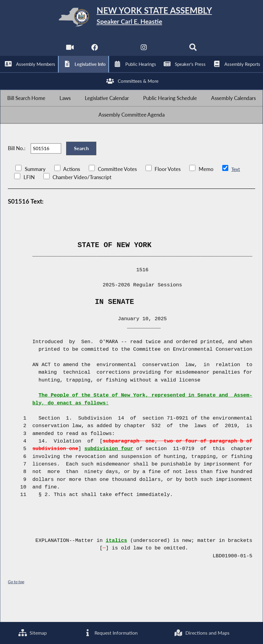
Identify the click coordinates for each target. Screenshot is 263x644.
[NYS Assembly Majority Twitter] (119, 52)
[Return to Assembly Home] (132, 18)
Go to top (16, 602)
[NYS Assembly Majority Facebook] (94, 52)
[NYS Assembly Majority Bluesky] (169, 52)
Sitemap (32, 632)
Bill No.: (17, 166)
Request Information (110, 632)
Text (236, 190)
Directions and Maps (202, 632)
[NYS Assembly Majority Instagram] (144, 52)
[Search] (194, 52)
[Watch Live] (69, 52)
